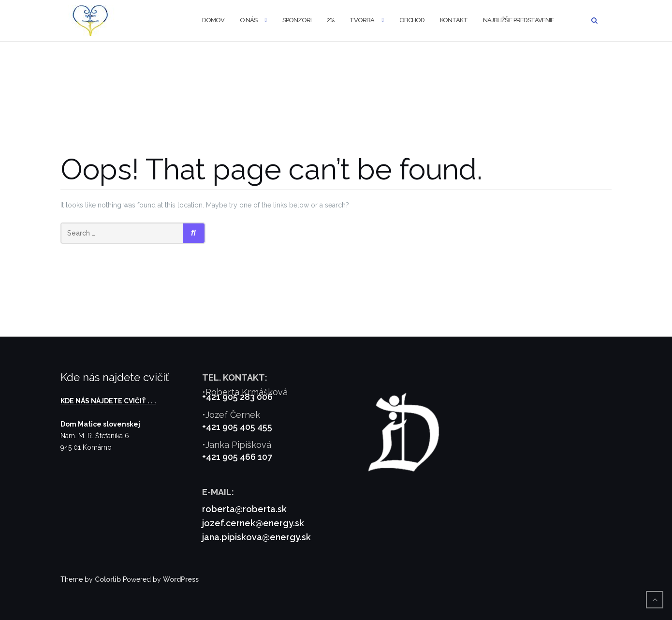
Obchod (412, 20)
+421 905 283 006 (237, 397)
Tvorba (362, 20)
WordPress (181, 579)
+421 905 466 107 (237, 457)
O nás (248, 20)
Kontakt (454, 20)
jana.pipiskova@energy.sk (256, 537)
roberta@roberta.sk (244, 509)
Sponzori (297, 20)
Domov (213, 20)
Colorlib (108, 579)
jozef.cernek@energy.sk (253, 523)
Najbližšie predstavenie (519, 20)
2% (330, 20)
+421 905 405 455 (237, 427)
